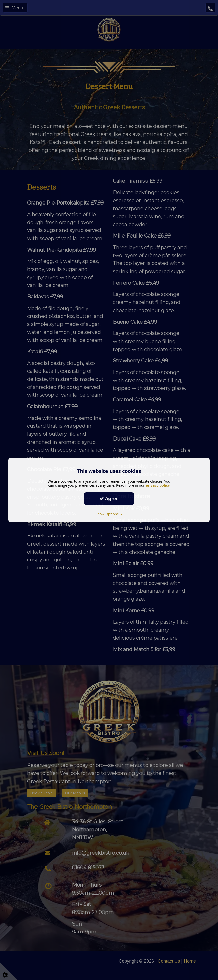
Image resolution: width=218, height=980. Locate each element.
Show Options (109, 514)
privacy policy (158, 485)
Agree (109, 498)
